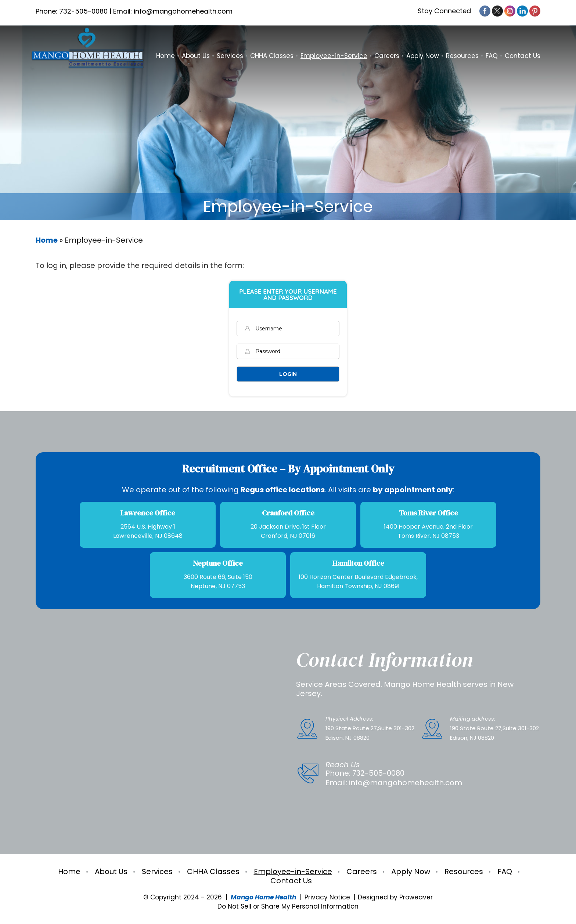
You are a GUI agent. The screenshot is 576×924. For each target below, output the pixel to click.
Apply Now (423, 56)
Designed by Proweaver (395, 897)
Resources (462, 56)
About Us (196, 56)
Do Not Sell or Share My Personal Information (288, 906)
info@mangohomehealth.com (406, 783)
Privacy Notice (327, 897)
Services (230, 56)
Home (165, 56)
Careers (387, 56)
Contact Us (523, 56)
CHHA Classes (272, 56)
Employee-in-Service (334, 56)
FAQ (492, 56)
